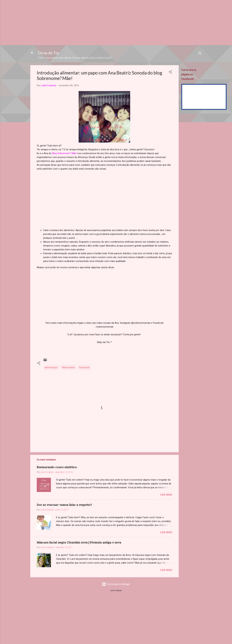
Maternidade (68, 367)
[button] (170, 72)
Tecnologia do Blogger (116, 584)
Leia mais (166, 495)
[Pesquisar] (200, 54)
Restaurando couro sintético (57, 467)
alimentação (51, 367)
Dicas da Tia (48, 53)
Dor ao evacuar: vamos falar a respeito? (64, 505)
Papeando (84, 367)
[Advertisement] (97, 23)
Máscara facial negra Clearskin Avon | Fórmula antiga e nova (79, 542)
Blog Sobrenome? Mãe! (64, 153)
